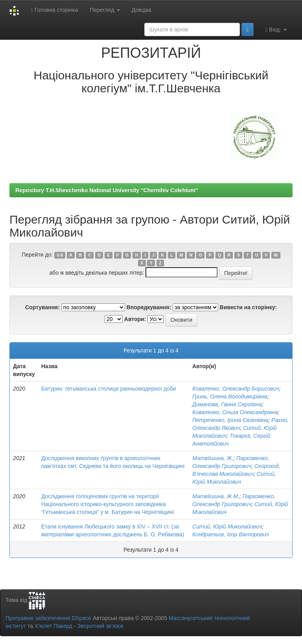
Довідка (142, 10)
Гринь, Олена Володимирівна (230, 396)
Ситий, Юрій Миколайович (227, 527)
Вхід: (276, 30)
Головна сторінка (54, 10)
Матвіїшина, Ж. (213, 458)
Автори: (135, 319)
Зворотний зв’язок (100, 626)
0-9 (60, 255)
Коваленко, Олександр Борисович (236, 389)
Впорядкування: (149, 307)
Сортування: (42, 307)
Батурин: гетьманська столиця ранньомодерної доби (109, 389)
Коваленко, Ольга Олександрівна (235, 412)
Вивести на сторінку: (248, 307)
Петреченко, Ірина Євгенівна (230, 420)
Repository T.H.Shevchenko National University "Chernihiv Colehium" (107, 190)
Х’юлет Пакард (53, 626)
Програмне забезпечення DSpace (48, 618)
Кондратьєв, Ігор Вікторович (231, 534)
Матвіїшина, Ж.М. (216, 496)
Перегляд (105, 10)
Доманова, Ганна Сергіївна (227, 404)
